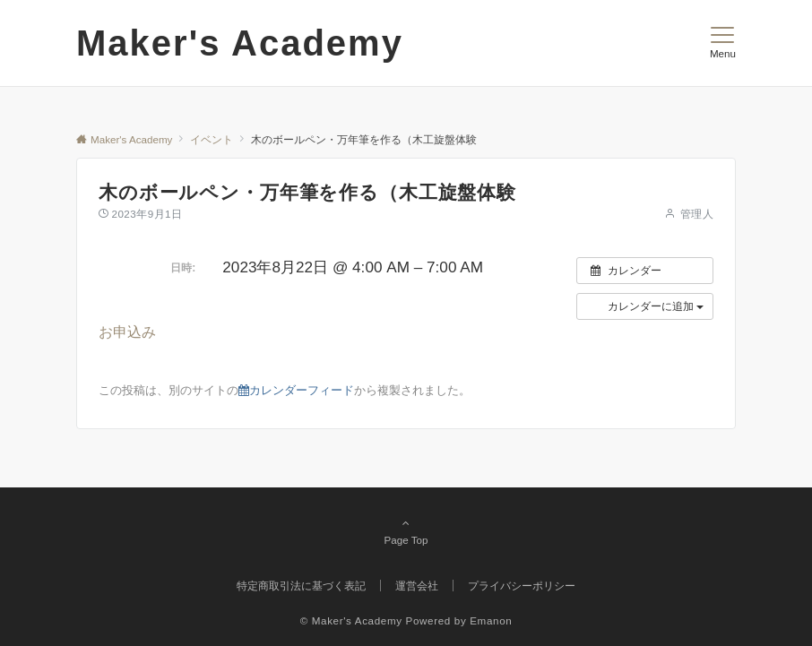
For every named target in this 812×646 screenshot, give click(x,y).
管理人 (697, 214)
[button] (645, 306)
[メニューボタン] (723, 43)
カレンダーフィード (296, 390)
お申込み (127, 332)
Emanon (491, 620)
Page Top (406, 531)
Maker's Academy (240, 43)
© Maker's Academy (351, 620)
